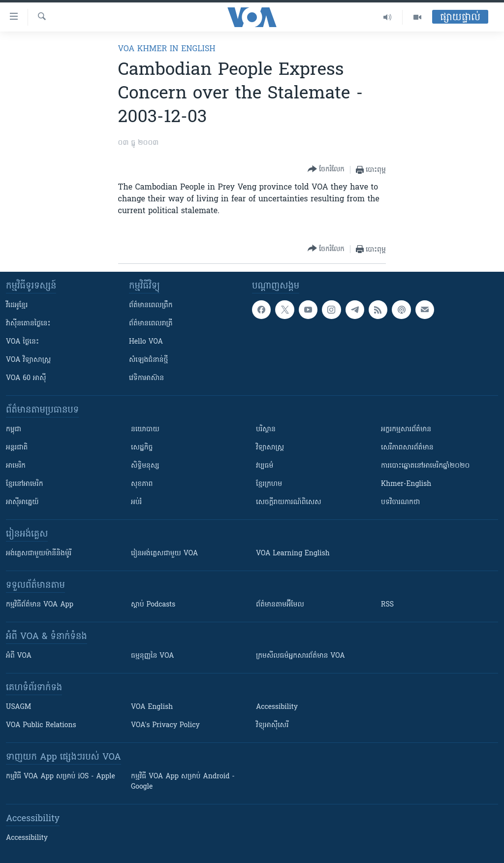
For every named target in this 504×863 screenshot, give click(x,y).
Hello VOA (146, 342)
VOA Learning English (293, 554)
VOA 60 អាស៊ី (26, 378)
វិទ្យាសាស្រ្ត (270, 448)
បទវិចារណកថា (400, 502)
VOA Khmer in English (167, 49)
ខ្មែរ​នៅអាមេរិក (25, 484)
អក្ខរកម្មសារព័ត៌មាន (406, 430)
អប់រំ (136, 502)
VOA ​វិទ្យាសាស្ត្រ (28, 360)
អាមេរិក (16, 466)
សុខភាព (142, 484)
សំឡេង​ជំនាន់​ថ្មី (148, 360)
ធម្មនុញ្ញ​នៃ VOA (153, 656)
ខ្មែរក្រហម (269, 484)
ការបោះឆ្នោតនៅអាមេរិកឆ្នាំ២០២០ (425, 466)
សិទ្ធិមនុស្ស (145, 466)
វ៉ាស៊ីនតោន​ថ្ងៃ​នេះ (28, 324)
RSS (387, 605)
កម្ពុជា (14, 430)
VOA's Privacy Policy (165, 725)
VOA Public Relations (41, 725)
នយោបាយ (145, 430)
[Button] (326, 170)
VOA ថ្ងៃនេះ (22, 342)
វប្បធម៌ (265, 466)
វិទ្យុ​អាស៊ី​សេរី (272, 725)
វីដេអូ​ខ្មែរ (17, 305)
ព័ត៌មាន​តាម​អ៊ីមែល (280, 605)
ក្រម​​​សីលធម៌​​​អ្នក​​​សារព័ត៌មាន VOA (300, 656)
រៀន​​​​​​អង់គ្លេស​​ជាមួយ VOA (164, 554)
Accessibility (277, 707)
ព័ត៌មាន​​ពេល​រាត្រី (151, 324)
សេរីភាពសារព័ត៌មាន (407, 448)
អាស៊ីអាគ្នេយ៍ (22, 502)
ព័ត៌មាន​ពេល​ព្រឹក (151, 305)
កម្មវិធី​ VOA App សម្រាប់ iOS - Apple (61, 777)
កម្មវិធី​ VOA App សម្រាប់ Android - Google (183, 782)
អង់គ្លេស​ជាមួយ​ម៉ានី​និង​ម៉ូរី (39, 554)
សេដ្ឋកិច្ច (142, 448)
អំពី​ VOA (19, 656)
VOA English (152, 707)
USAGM (18, 707)
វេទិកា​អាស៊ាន (146, 378)
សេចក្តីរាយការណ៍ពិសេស (289, 502)
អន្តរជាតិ (17, 448)
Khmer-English (406, 484)
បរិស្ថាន (266, 430)
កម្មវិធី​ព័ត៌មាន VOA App (40, 605)
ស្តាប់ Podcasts (153, 605)
